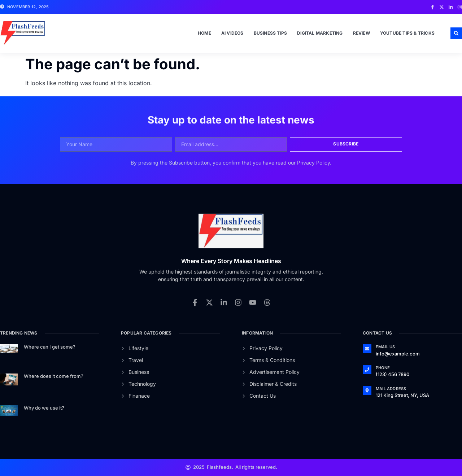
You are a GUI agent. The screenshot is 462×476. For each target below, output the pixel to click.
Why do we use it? (44, 408)
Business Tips (271, 33)
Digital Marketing (320, 33)
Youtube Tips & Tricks (407, 33)
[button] (456, 33)
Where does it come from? (54, 376)
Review (361, 33)
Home (204, 33)
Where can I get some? (50, 347)
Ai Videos (232, 33)
